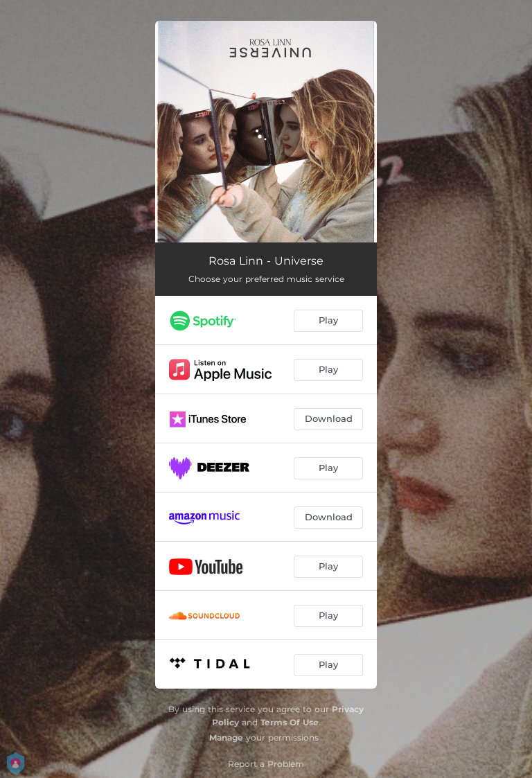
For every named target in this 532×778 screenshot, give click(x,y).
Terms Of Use (290, 722)
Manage (226, 737)
